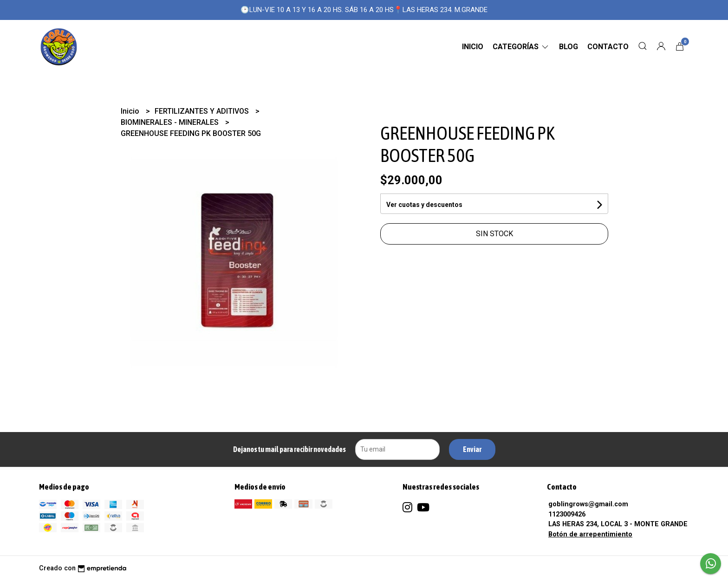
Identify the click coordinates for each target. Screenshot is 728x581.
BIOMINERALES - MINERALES (171, 122)
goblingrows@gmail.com (588, 504)
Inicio (473, 47)
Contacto (608, 47)
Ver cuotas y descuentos (424, 205)
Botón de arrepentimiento (590, 534)
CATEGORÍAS (521, 47)
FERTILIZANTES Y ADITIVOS (203, 111)
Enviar (472, 449)
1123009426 (567, 514)
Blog (569, 47)
